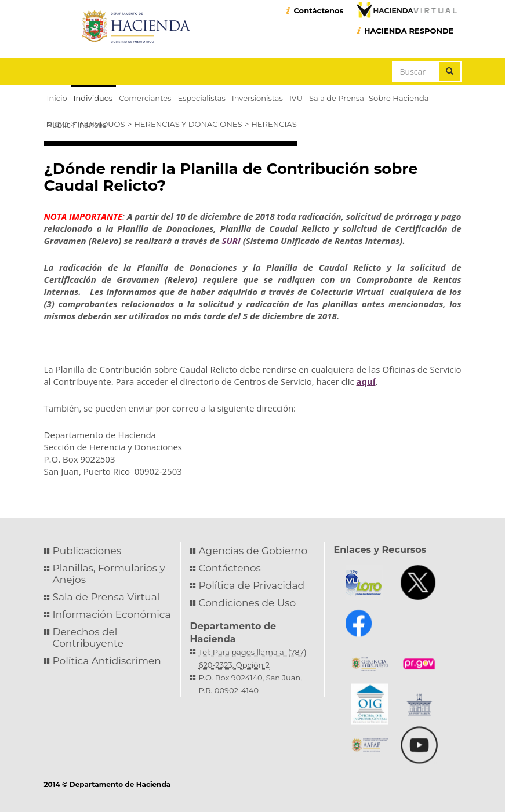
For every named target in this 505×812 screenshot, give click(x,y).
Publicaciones (87, 551)
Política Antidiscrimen (107, 661)
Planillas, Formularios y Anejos (109, 574)
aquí (366, 381)
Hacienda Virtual (406, 10)
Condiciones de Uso (248, 603)
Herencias (274, 124)
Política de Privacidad (252, 585)
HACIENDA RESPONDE (409, 31)
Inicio (56, 124)
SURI (231, 241)
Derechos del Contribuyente (88, 638)
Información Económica (112, 614)
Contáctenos (318, 10)
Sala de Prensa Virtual (106, 597)
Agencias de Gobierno (253, 551)
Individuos (101, 124)
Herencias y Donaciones (188, 124)
